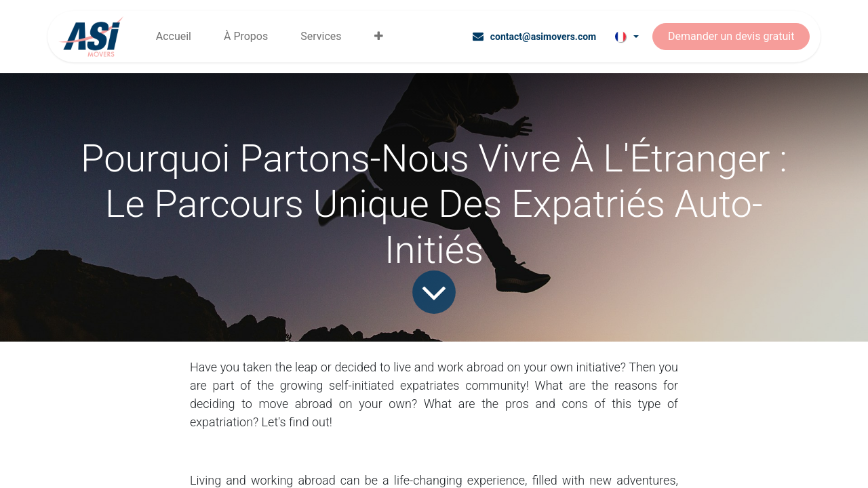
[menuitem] (174, 37)
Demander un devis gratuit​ (731, 36)
